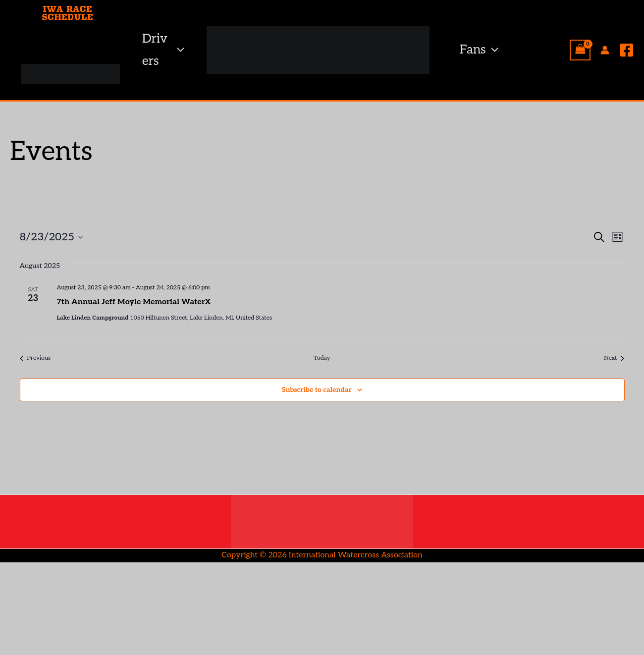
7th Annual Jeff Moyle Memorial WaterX (134, 302)
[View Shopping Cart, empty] (580, 50)
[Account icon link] (605, 50)
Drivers (163, 50)
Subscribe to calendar (317, 390)
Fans (479, 50)
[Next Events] (614, 358)
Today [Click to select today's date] (322, 358)
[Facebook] (627, 50)
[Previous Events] (35, 358)
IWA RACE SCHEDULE (67, 13)
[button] (178, 50)
